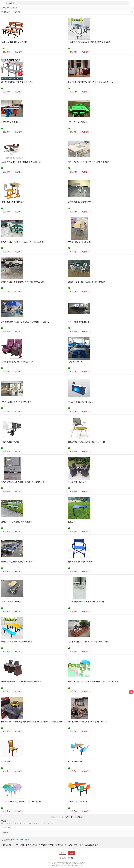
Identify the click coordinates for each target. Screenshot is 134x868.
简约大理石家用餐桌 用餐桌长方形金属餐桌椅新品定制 (23, 282)
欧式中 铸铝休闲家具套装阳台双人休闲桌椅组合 (87, 282)
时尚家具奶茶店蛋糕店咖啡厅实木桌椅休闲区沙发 (88, 722)
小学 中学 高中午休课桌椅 (11, 602)
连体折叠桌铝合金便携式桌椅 (80, 202)
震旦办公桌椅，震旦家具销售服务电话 (16, 402)
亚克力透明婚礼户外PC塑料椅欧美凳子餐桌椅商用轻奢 (23, 482)
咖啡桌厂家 (25, 840)
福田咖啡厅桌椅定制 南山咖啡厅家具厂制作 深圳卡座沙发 (91, 82)
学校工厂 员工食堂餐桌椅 (78, 802)
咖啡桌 (5, 833)
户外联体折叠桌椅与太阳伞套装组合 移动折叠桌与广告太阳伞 (25, 322)
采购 (131, 692)
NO (30, 823)
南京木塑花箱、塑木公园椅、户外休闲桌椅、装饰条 (88, 642)
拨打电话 (18, 52)
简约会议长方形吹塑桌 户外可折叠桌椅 (16, 522)
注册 (72, 853)
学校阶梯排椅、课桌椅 (10, 442)
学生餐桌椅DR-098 (75, 762)
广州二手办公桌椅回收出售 (79, 322)
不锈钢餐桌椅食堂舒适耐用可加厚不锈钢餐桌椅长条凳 (89, 42)
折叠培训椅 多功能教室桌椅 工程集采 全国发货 (86, 442)
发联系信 (7, 52)
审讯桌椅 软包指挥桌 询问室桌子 (81, 402)
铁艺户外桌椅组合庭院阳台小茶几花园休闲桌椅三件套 (22, 242)
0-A (2, 823)
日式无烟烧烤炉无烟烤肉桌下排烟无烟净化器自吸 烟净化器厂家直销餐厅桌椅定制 (33, 722)
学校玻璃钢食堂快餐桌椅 (11, 122)
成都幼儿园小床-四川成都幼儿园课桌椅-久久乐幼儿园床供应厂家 (93, 682)
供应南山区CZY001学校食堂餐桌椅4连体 (17, 82)
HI (18, 823)
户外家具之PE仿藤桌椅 (77, 482)
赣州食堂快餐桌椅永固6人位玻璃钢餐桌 (17, 642)
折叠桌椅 (72, 522)
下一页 (73, 817)
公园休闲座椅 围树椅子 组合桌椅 (14, 42)
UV (44, 823)
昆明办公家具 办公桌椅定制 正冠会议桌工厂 (18, 562)
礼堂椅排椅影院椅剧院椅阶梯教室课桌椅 (17, 362)
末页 (80, 817)
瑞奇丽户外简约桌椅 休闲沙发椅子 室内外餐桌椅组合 (89, 162)
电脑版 (71, 858)
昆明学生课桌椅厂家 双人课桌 (80, 242)
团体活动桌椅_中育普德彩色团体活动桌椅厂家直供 (21, 802)
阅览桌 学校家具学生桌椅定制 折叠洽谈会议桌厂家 (21, 162)
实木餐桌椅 (6, 762)
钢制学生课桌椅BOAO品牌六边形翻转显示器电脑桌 (21, 682)
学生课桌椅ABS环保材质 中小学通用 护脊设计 (86, 602)
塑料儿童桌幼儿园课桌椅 (78, 122)
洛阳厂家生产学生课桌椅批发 (13, 202)
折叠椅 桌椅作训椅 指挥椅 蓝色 (80, 562)
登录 (62, 853)
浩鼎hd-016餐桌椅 (75, 362)
